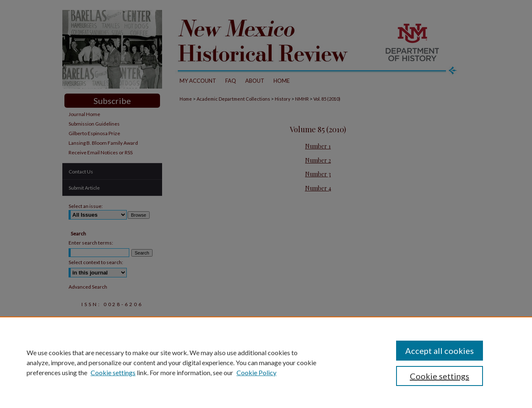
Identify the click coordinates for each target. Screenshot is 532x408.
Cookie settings (113, 372)
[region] (266, 362)
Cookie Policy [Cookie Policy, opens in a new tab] (256, 372)
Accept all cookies (440, 351)
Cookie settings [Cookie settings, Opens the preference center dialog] (440, 376)
